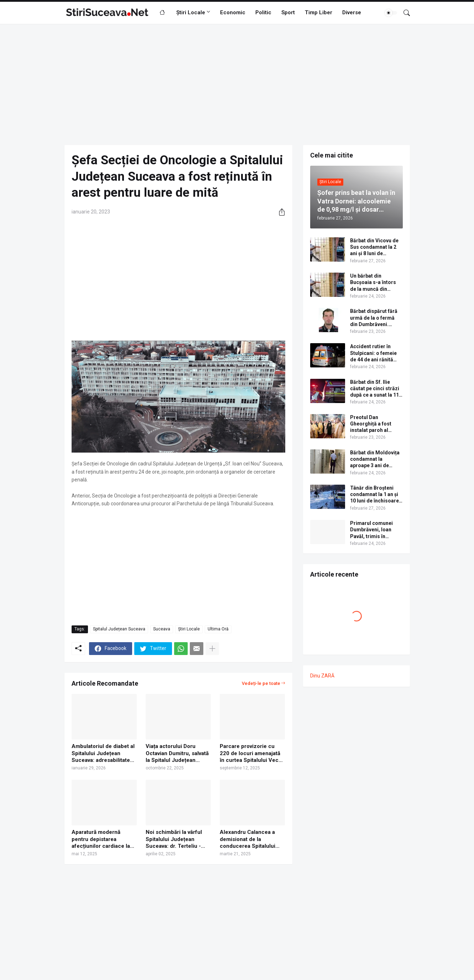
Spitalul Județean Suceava (119, 629)
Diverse (352, 12)
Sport (288, 12)
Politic (263, 12)
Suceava (162, 629)
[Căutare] (404, 13)
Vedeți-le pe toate (261, 683)
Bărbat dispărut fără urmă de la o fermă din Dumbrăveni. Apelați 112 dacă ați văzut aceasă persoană (374, 318)
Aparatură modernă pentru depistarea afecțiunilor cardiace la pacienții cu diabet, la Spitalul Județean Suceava (101, 839)
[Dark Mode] (391, 13)
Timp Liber (319, 12)
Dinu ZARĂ (322, 676)
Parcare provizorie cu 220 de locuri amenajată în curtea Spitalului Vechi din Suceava (251, 754)
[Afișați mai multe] (212, 649)
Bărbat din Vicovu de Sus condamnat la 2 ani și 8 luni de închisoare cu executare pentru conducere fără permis (374, 247)
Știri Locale (191, 12)
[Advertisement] (237, 84)
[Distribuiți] (279, 212)
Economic (233, 12)
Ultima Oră (218, 629)
